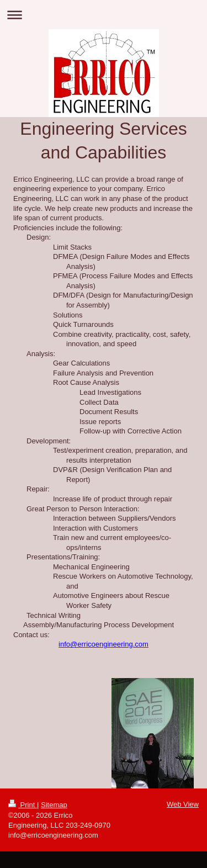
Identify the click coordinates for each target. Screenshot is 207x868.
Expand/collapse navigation (104, 15)
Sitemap (54, 805)
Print (23, 805)
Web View (183, 804)
